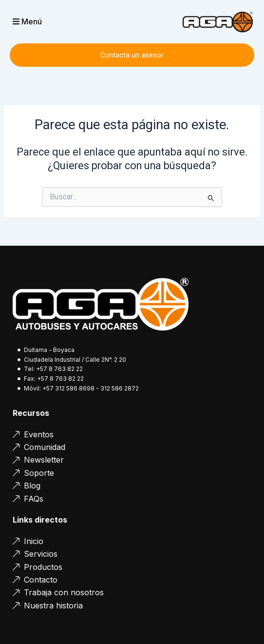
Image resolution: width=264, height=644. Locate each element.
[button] (43, 21)
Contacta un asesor (132, 55)
